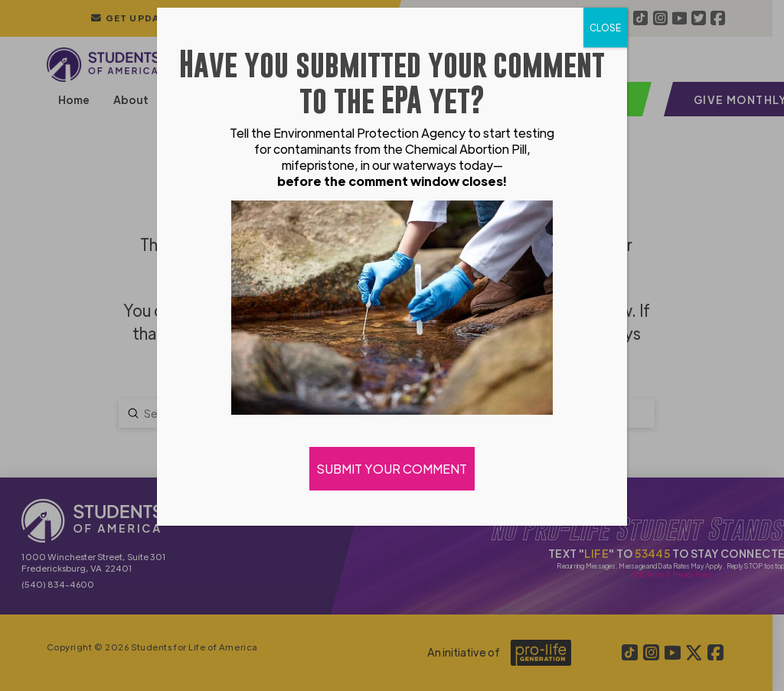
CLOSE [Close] (605, 28)
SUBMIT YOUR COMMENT (392, 469)
